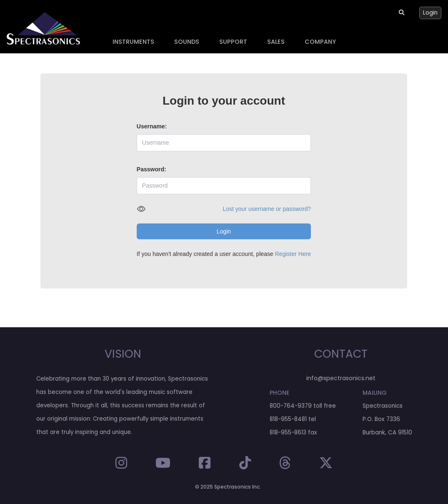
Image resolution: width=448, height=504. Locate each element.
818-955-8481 (288, 419)
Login (430, 13)
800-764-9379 (291, 406)
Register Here (293, 254)
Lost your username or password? (267, 209)
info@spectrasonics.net (341, 378)
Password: (151, 169)
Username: (152, 126)
